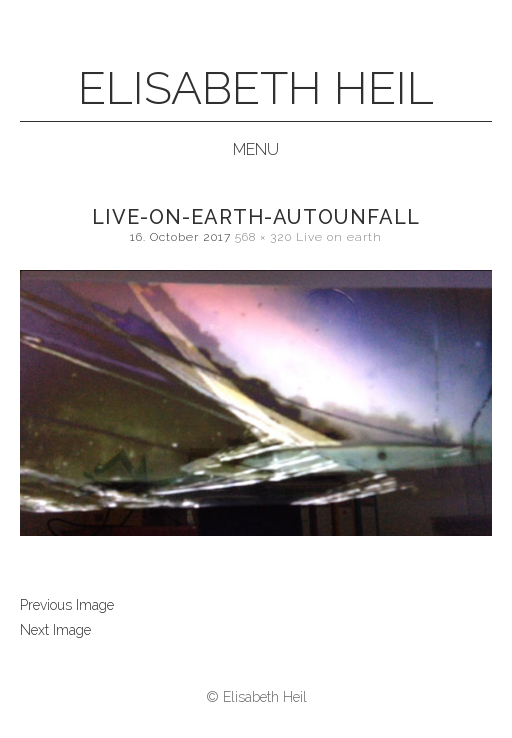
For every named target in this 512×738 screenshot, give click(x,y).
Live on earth (339, 237)
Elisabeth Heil (256, 88)
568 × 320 (263, 237)
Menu (256, 149)
